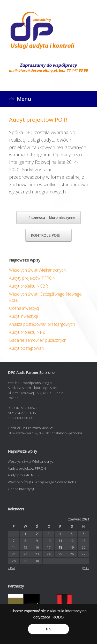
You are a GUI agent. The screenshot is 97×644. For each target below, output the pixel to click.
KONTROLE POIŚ (48, 235)
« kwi (11, 568)
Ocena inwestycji (24, 308)
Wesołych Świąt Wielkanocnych (37, 270)
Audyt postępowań (26, 348)
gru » (86, 568)
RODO (58, 617)
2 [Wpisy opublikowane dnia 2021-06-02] (37, 534)
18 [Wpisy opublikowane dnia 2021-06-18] (60, 547)
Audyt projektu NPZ (27, 332)
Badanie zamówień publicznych (38, 340)
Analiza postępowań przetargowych (42, 324)
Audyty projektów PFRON (32, 278)
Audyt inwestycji (23, 316)
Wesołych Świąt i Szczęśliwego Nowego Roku (42, 482)
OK (48, 629)
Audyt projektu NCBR (28, 286)
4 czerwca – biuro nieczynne (48, 218)
